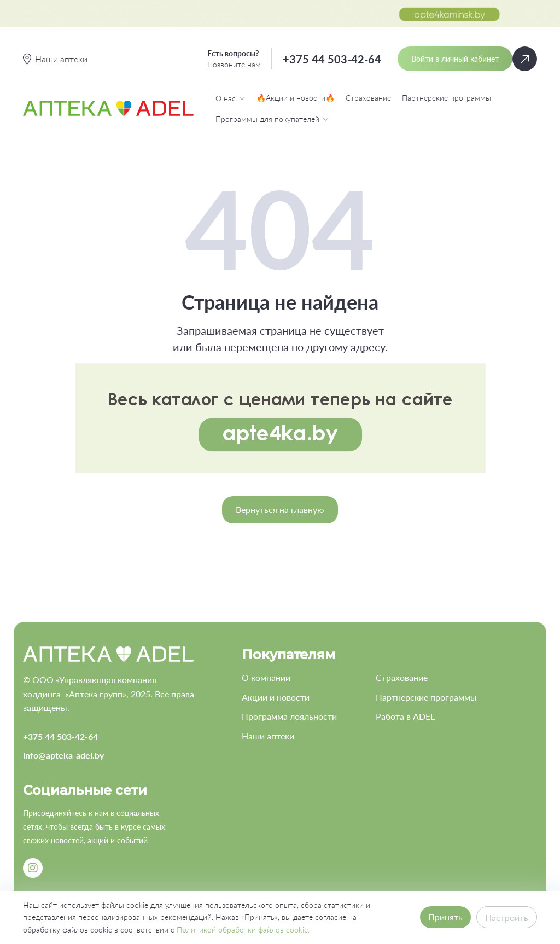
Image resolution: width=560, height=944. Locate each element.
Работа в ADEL (405, 716)
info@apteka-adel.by (63, 755)
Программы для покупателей (272, 119)
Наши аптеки (268, 736)
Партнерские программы (447, 98)
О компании (266, 677)
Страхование (368, 98)
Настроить (507, 917)
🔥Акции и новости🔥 (296, 98)
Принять (445, 917)
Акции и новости (276, 697)
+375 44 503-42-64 (332, 59)
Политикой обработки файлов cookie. (243, 930)
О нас (231, 98)
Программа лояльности (289, 716)
